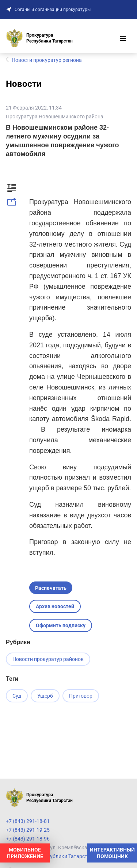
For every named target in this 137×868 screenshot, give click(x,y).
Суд (17, 696)
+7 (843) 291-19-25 (28, 830)
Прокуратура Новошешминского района (55, 117)
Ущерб (45, 696)
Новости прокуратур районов (48, 659)
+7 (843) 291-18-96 (28, 839)
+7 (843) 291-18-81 (28, 821)
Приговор (81, 696)
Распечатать (51, 588)
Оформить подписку (61, 625)
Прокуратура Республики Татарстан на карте (60, 856)
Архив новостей (55, 606)
